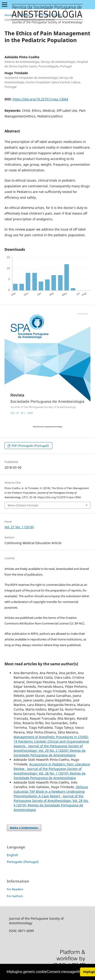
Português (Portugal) (23, 862)
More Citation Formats (23, 505)
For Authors (15, 896)
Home (9, 15)
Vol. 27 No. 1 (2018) (49, 15)
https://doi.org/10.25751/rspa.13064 (40, 99)
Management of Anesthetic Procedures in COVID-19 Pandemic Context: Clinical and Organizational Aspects (51, 741)
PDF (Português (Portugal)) (30, 446)
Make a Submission (24, 828)
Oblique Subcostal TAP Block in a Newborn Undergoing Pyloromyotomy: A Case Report (51, 791)
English (12, 855)
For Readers (15, 889)
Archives (24, 15)
